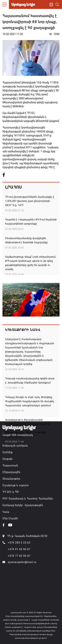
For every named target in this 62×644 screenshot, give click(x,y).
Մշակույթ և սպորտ (16, 485)
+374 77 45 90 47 (19, 556)
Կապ (6, 512)
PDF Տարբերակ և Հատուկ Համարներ (28, 499)
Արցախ (8, 459)
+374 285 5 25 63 (19, 543)
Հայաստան (10, 465)
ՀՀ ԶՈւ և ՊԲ (11, 492)
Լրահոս (13, 187)
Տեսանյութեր (11, 479)
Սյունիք (8, 452)
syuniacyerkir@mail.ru (22, 562)
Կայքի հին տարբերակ (18, 435)
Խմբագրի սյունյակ (15, 446)
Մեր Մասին (10, 518)
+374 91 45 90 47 (19, 549)
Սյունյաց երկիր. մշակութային (23, 505)
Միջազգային (11, 472)
